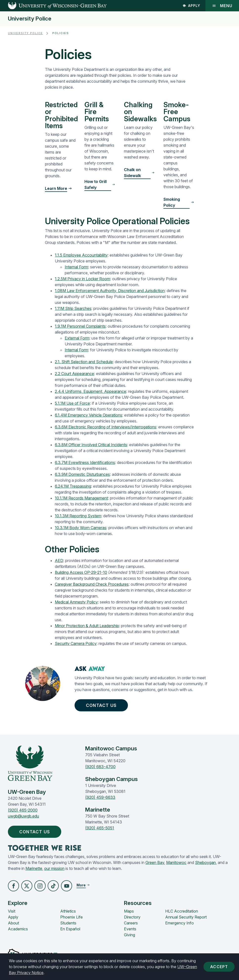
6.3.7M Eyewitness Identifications (85, 462)
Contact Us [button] (103, 706)
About (13, 924)
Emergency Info (179, 924)
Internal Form (76, 267)
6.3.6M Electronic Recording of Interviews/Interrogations (106, 427)
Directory (132, 918)
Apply (191, 6)
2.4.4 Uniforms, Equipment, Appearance (90, 391)
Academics (18, 930)
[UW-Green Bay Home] (53, 6)
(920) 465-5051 (100, 829)
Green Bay (155, 864)
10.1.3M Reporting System (78, 516)
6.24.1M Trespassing (73, 486)
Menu (222, 6)
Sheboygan (205, 864)
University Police (30, 19)
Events (130, 930)
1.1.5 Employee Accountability (81, 255)
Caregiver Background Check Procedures (92, 584)
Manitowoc (176, 864)
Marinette (34, 870)
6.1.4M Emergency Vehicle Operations (89, 415)
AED (59, 560)
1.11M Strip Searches (73, 308)
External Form (77, 338)
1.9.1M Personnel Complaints (80, 326)
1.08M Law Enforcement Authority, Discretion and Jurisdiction (110, 291)
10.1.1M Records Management (81, 498)
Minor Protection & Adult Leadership (87, 626)
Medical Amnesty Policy (76, 602)
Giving (129, 936)
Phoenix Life (71, 918)
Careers (131, 924)
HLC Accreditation (182, 912)
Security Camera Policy (76, 643)
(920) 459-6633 (100, 798)
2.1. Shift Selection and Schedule (84, 362)
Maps (129, 912)
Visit (12, 912)
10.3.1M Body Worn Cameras (81, 528)
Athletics (68, 912)
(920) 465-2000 (23, 811)
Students (68, 924)
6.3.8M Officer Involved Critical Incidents (91, 445)
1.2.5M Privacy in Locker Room (82, 279)
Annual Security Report (186, 918)
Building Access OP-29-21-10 (81, 572)
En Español (70, 930)
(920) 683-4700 (100, 767)
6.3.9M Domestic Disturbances (82, 474)
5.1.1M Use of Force (72, 403)
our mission (54, 870)
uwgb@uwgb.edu (23, 817)
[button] (14, 887)
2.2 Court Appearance (74, 374)
